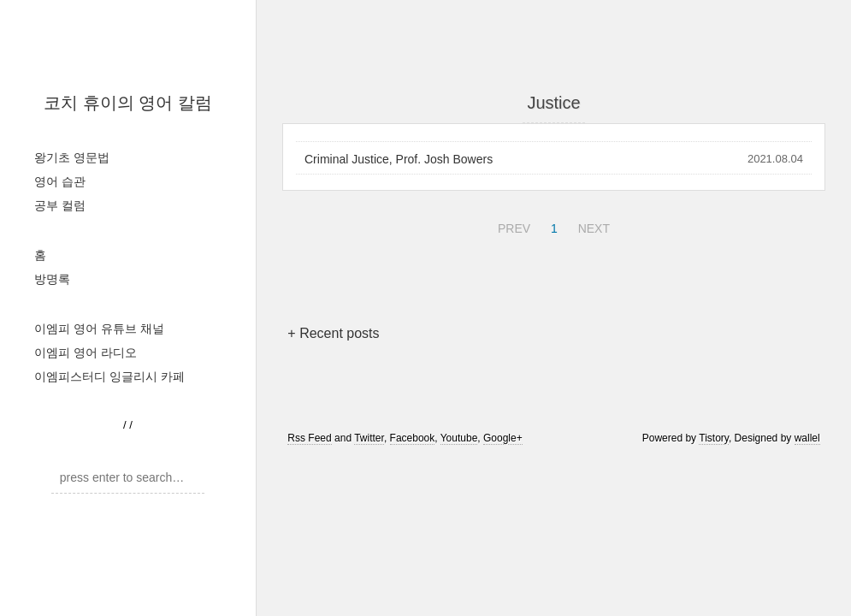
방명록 (52, 279)
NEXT (592, 226)
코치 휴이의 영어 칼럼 (128, 103)
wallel (807, 438)
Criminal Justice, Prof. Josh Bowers (399, 159)
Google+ (503, 438)
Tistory (714, 438)
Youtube (459, 438)
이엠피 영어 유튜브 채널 (99, 329)
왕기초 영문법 (72, 157)
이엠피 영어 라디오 (86, 352)
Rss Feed (309, 438)
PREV (512, 226)
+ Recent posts (333, 333)
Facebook (413, 438)
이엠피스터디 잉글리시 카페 (109, 376)
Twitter (369, 438)
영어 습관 (60, 181)
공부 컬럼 (60, 205)
